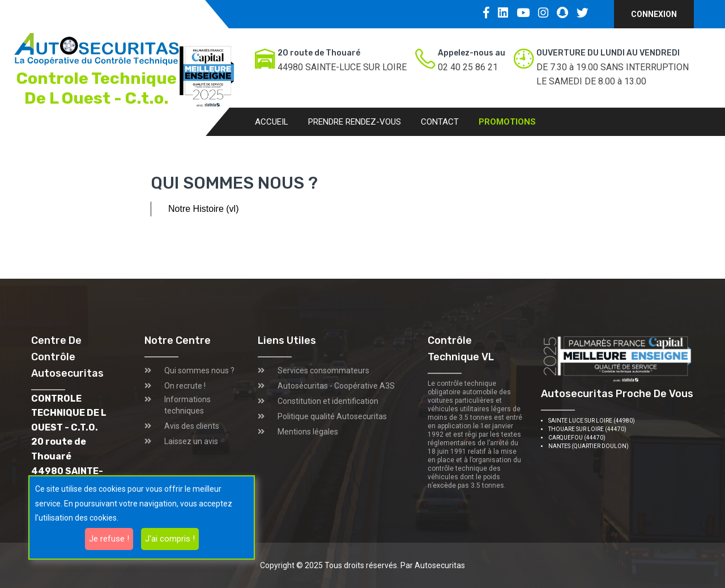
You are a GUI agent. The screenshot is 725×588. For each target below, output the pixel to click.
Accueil (272, 122)
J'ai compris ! (170, 539)
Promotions (507, 122)
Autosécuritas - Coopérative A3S (336, 386)
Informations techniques (187, 405)
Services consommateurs (323, 370)
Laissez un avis (191, 441)
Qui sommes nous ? (199, 370)
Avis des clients (192, 426)
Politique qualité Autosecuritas (332, 416)
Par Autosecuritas (433, 565)
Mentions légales (308, 432)
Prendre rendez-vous (355, 122)
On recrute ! (185, 386)
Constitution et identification (328, 401)
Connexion (654, 14)
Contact (440, 122)
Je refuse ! (109, 539)
